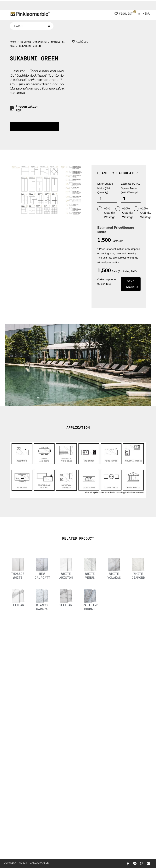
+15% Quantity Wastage (143, 213)
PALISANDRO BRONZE (92, 607)
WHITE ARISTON (66, 575)
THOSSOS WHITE (18, 575)
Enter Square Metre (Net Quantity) (105, 188)
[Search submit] (49, 26)
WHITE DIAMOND (138, 575)
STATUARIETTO (70, 605)
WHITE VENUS (90, 575)
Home (13, 42)
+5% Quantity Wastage (106, 213)
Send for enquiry (132, 284)
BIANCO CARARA (42, 607)
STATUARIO (19, 605)
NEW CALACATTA (43, 575)
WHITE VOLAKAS (114, 575)
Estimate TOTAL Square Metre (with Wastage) (130, 188)
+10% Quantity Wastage (125, 213)
